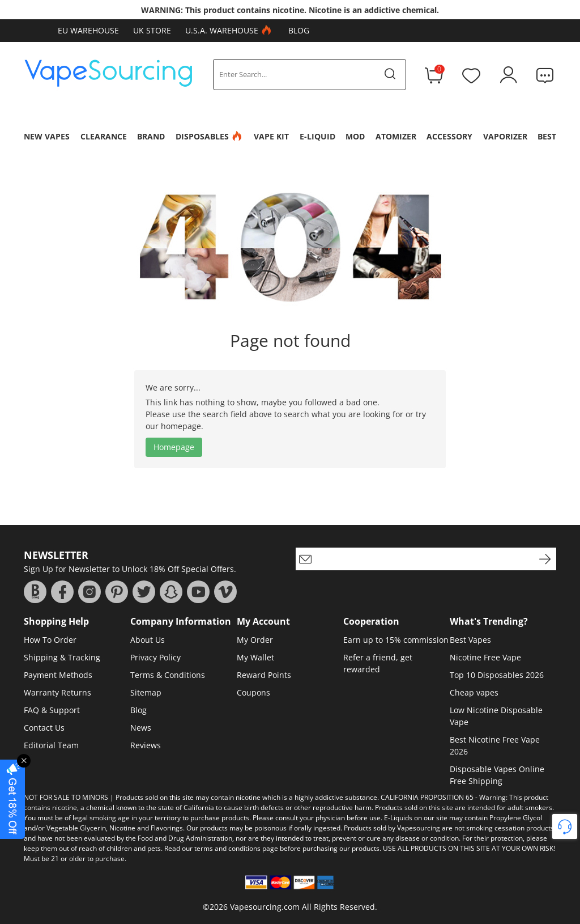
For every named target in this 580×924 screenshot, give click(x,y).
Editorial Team (51, 745)
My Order (255, 640)
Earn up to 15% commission (396, 640)
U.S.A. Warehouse (230, 31)
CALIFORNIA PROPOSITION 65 (427, 797)
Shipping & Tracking (62, 657)
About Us (148, 640)
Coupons (253, 692)
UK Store (152, 30)
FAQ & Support (52, 710)
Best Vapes (470, 640)
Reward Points (264, 675)
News (141, 728)
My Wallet (255, 657)
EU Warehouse (88, 30)
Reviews (146, 745)
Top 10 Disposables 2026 (497, 675)
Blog (299, 30)
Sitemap (146, 692)
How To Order (50, 640)
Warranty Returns (57, 692)
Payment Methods (58, 675)
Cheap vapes (474, 692)
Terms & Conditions (168, 675)
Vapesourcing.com (265, 907)
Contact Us (44, 728)
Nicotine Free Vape (485, 657)
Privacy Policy (155, 657)
